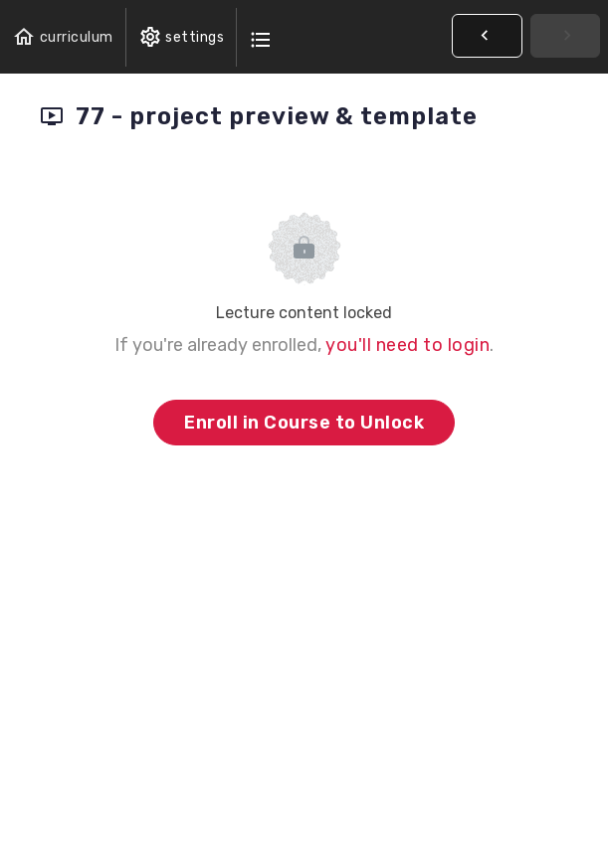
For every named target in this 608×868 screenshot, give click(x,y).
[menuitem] (182, 37)
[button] (63, 37)
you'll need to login (407, 345)
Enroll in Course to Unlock (304, 423)
